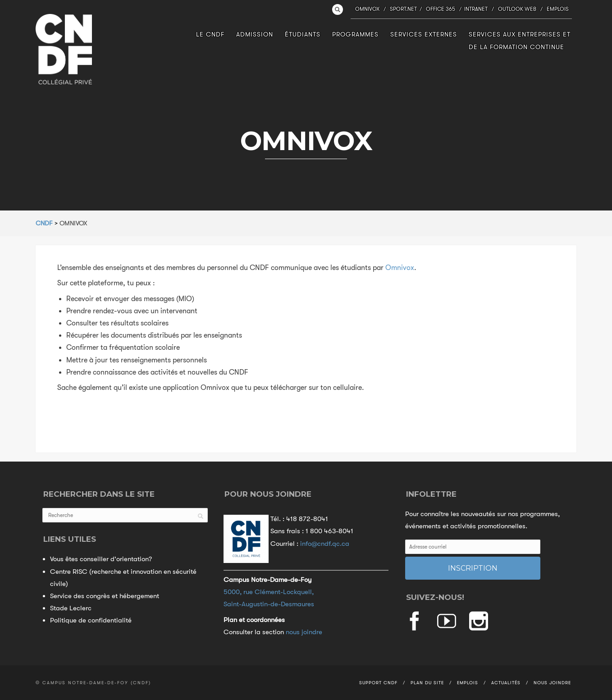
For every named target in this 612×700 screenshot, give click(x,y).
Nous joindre (552, 683)
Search (338, 9)
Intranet (476, 9)
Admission (255, 34)
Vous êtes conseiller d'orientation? (101, 559)
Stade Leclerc (71, 608)
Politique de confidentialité (91, 620)
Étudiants (303, 34)
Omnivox (367, 9)
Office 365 (441, 9)
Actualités (506, 683)
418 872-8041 (307, 519)
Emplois (558, 9)
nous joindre (304, 632)
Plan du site (427, 683)
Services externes (424, 34)
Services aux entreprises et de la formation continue (520, 40)
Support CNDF (378, 683)
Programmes (355, 34)
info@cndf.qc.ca (325, 544)
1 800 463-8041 (329, 531)
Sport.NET (403, 9)
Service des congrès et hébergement (105, 596)
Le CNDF (210, 34)
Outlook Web (517, 9)
